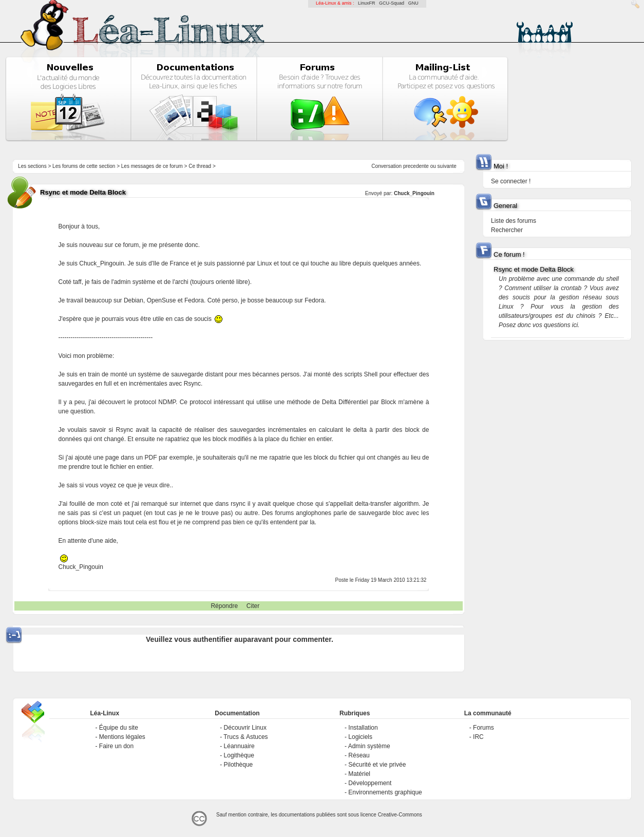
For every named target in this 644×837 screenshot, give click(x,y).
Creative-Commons (400, 815)
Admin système (369, 746)
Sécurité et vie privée (377, 765)
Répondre (224, 606)
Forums (484, 728)
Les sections (32, 166)
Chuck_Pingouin (414, 193)
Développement (370, 783)
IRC (478, 737)
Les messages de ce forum (152, 166)
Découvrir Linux (245, 728)
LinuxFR (367, 3)
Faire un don (116, 746)
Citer (253, 606)
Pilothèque (239, 765)
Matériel (359, 774)
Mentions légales (122, 737)
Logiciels (360, 737)
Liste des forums (514, 221)
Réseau (359, 755)
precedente (416, 166)
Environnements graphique (385, 792)
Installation (363, 728)
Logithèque (239, 755)
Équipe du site (119, 728)
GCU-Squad (392, 3)
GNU (413, 3)
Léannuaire (239, 746)
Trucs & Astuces (245, 737)
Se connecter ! (511, 181)
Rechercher (507, 230)
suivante (447, 166)
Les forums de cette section (84, 166)
